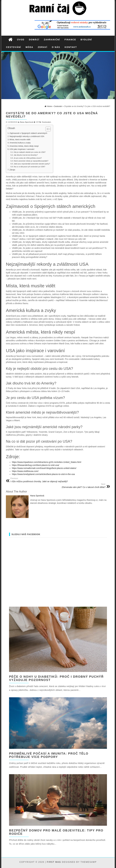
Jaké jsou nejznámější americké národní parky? (32, 164)
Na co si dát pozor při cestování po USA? (29, 167)
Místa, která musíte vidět (20, 140)
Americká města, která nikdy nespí (24, 146)
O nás (56, 47)
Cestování (14, 47)
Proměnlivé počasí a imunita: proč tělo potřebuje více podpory (49, 755)
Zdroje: (12, 170)
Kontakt (71, 47)
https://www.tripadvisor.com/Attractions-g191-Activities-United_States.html (47, 462)
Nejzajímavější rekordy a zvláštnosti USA (27, 136)
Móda (29, 47)
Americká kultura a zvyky (20, 143)
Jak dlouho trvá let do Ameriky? (26, 155)
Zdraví (43, 47)
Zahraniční (52, 40)
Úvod (21, 40)
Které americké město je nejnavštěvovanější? (31, 161)
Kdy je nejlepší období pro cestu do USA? (30, 152)
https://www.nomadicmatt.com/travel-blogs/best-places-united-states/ (44, 468)
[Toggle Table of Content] (47, 129)
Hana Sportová (27, 122)
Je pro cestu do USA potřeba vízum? (28, 158)
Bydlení (86, 40)
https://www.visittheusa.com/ (25, 471)
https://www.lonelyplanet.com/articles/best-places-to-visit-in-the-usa (43, 474)
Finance (70, 40)
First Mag (54, 862)
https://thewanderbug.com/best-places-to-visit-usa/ (36, 465)
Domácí (34, 40)
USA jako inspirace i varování (22, 149)
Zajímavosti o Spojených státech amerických (29, 133)
